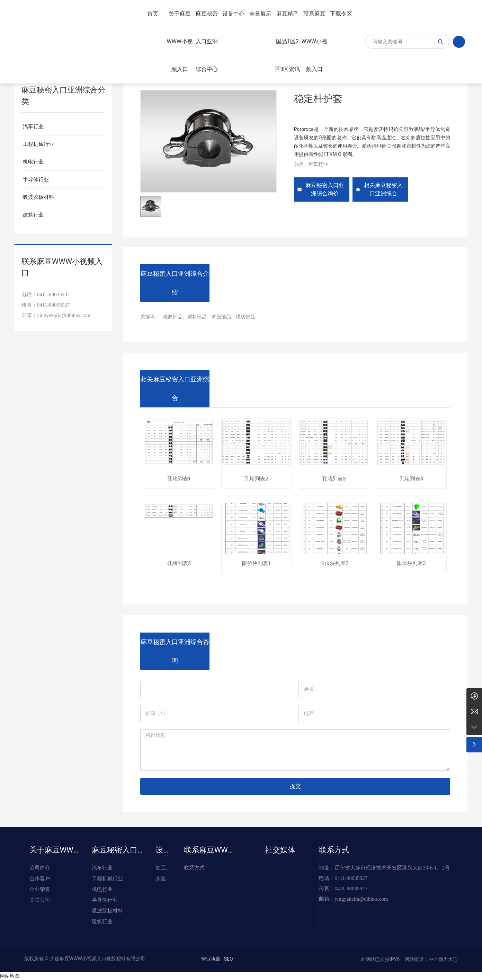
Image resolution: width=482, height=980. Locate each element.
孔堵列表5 (179, 563)
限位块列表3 (411, 563)
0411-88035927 (53, 305)
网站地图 (10, 976)
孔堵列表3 (334, 479)
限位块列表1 (256, 563)
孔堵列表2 (256, 479)
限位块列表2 (334, 563)
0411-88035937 (53, 294)
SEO (229, 959)
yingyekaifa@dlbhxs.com (64, 315)
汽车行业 (318, 164)
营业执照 (211, 959)
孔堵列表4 (411, 479)
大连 (453, 959)
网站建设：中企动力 (426, 959)
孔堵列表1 (179, 479)
